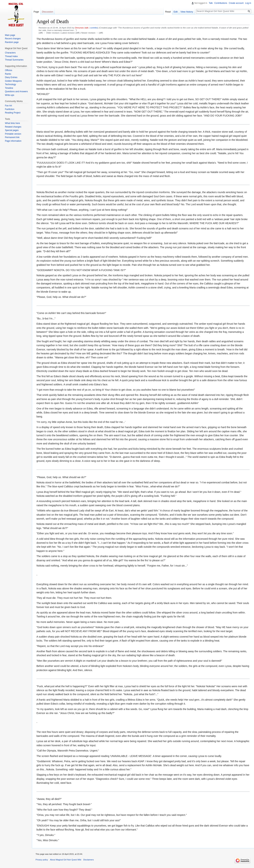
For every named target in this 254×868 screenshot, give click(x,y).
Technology (10, 84)
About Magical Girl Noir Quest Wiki (66, 860)
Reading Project (13, 113)
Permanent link (12, 137)
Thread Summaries (14, 60)
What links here (12, 123)
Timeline (9, 88)
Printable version (13, 134)
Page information (13, 141)
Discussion (48, 12)
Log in (248, 3)
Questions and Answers (16, 91)
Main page (10, 35)
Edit (176, 12)
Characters (10, 53)
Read (168, 12)
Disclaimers (89, 860)
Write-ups (10, 95)
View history (187, 12)
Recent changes (13, 39)
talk (87, 28)
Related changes (13, 127)
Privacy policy (42, 860)
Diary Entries (11, 77)
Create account (236, 3)
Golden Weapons (13, 81)
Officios (9, 70)
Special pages (12, 130)
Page (36, 12)
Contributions (221, 3)
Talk (211, 3)
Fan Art (8, 106)
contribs (94, 28)
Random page (12, 42)
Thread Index (11, 56)
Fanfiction (10, 109)
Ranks (8, 74)
